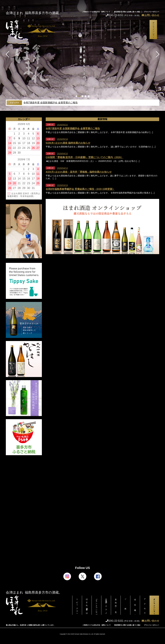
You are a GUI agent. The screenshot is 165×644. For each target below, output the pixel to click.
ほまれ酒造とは (87, 30)
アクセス (145, 30)
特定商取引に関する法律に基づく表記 (127, 12)
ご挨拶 (125, 30)
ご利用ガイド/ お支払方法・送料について (96, 12)
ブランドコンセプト (96, 30)
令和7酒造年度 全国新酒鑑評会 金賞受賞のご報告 (51, 103)
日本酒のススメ (106, 30)
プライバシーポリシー (152, 12)
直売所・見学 (116, 30)
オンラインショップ (154, 30)
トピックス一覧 (77, 30)
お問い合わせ (150, 15)
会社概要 (135, 30)
